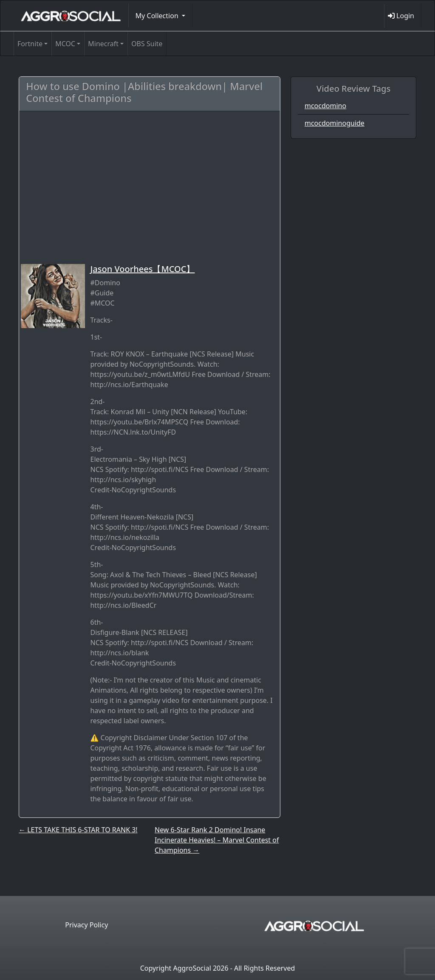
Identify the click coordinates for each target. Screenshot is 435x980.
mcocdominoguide (335, 123)
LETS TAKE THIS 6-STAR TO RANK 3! (78, 830)
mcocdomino (325, 106)
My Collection (158, 16)
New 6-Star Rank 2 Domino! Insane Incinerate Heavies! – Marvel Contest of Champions (217, 840)
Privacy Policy (86, 925)
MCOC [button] (65, 44)
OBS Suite (147, 44)
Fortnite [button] (30, 44)
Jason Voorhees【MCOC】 (142, 269)
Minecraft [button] (103, 44)
